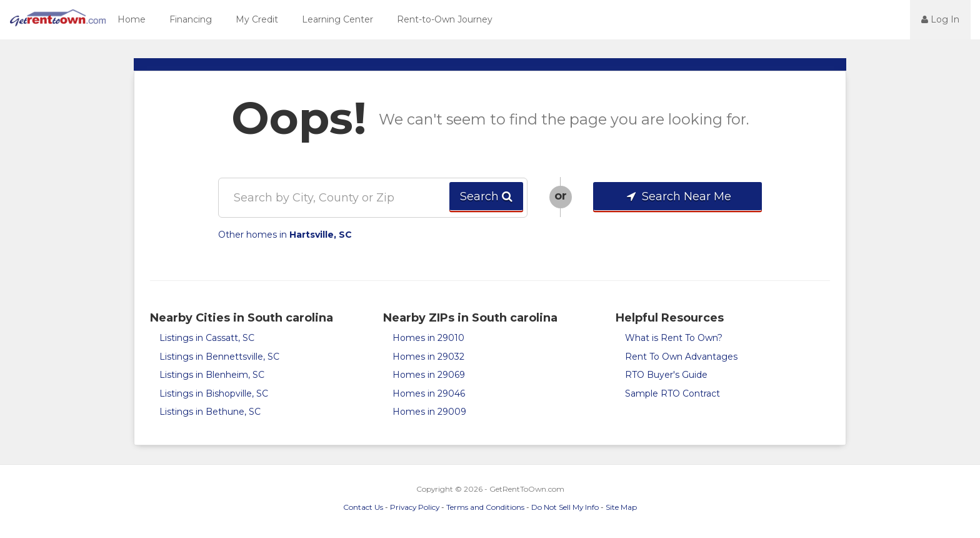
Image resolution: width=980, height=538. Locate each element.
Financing (191, 19)
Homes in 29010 (428, 338)
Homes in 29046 (429, 393)
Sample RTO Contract (672, 393)
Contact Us (363, 507)
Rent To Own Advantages (681, 357)
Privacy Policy (415, 507)
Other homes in (285, 235)
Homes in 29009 (429, 412)
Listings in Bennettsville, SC (219, 357)
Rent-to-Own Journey (445, 19)
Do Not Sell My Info (565, 507)
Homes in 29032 (428, 357)
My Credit (257, 19)
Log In (940, 19)
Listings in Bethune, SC (210, 412)
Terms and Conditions (485, 507)
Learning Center (337, 19)
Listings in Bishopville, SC (214, 393)
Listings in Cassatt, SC (207, 338)
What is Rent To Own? (674, 338)
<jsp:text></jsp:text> (876, 19)
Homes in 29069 (429, 375)
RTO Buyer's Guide (666, 375)
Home (132, 19)
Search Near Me (678, 196)
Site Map (621, 507)
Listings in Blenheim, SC (212, 375)
